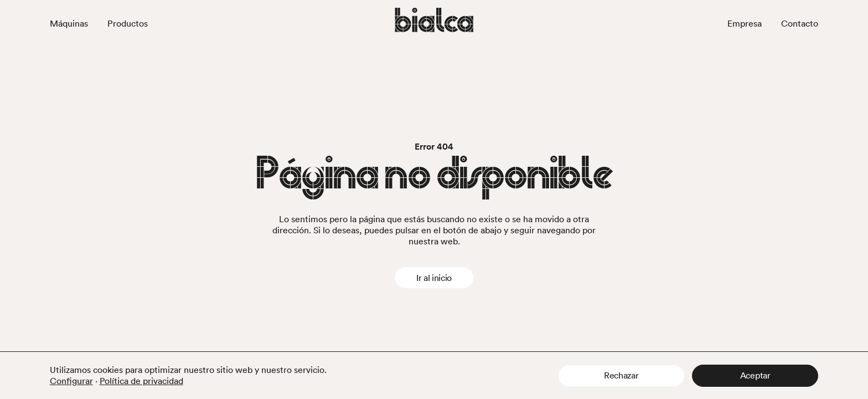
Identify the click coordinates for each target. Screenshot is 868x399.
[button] (621, 376)
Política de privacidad (141, 381)
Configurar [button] (71, 381)
